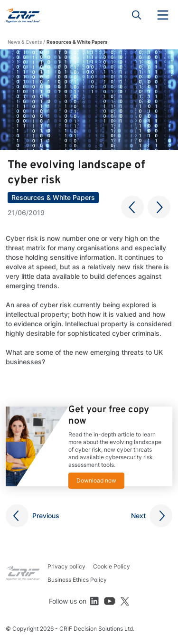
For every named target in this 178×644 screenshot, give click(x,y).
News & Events (25, 42)
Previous (46, 516)
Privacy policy (66, 566)
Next (138, 516)
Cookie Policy (112, 566)
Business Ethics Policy (77, 580)
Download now (96, 480)
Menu (163, 15)
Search (137, 15)
